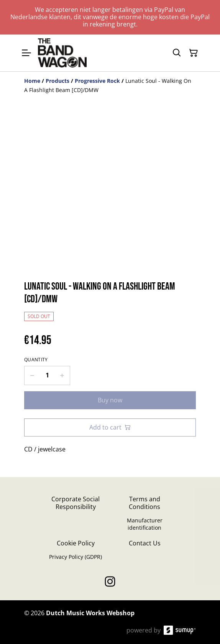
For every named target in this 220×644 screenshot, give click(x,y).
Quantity (36, 360)
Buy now (110, 400)
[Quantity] (47, 376)
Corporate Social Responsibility (76, 503)
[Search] (177, 53)
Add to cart (110, 427)
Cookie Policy (76, 543)
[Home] (32, 81)
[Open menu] (26, 53)
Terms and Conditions (144, 503)
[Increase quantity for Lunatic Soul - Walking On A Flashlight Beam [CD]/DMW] (62, 376)
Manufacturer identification (145, 524)
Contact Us (145, 543)
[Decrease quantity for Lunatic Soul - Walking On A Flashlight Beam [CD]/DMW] (32, 376)
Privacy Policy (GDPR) (76, 557)
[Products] (57, 81)
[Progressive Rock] (97, 81)
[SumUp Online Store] (180, 630)
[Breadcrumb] (110, 86)
